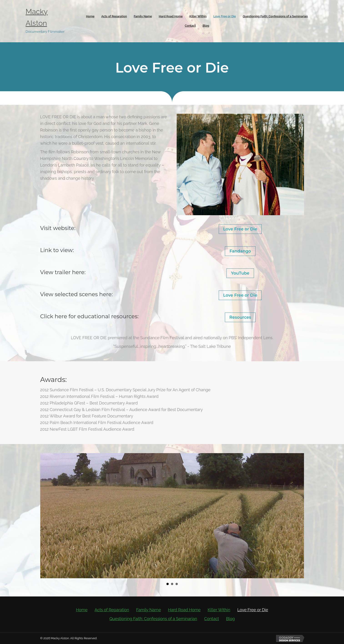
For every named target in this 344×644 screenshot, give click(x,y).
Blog (230, 619)
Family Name (149, 610)
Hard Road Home (184, 610)
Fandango (240, 251)
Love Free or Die (240, 229)
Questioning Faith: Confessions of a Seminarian (153, 619)
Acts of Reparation (112, 610)
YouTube (240, 273)
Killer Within (219, 610)
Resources (240, 317)
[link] (90, 16)
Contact (212, 619)
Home (82, 610)
